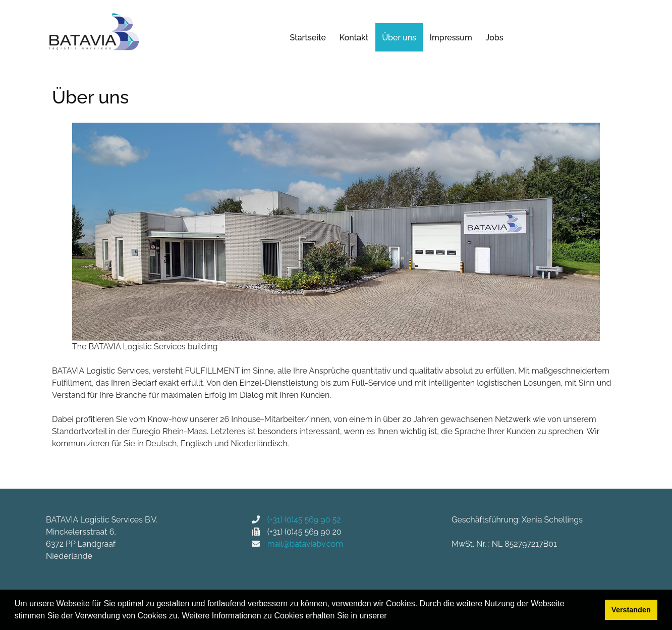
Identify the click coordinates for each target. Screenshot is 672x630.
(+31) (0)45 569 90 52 (300, 520)
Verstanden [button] (631, 610)
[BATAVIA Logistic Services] (94, 32)
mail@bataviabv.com (305, 544)
